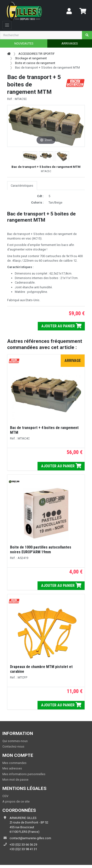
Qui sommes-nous (15, 741)
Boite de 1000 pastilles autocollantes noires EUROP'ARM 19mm (41, 550)
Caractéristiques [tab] (22, 186)
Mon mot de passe (15, 780)
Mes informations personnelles (24, 774)
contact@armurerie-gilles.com (30, 838)
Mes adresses (12, 768)
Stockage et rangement (31, 58)
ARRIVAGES (70, 43)
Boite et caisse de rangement (35, 63)
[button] (30, 157)
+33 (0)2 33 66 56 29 (23, 845)
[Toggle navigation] (7, 25)
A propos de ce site (16, 801)
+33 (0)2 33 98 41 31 (23, 849)
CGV (5, 796)
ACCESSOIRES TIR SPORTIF (37, 54)
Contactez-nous (13, 746)
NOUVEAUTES (24, 43)
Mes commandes (14, 763)
